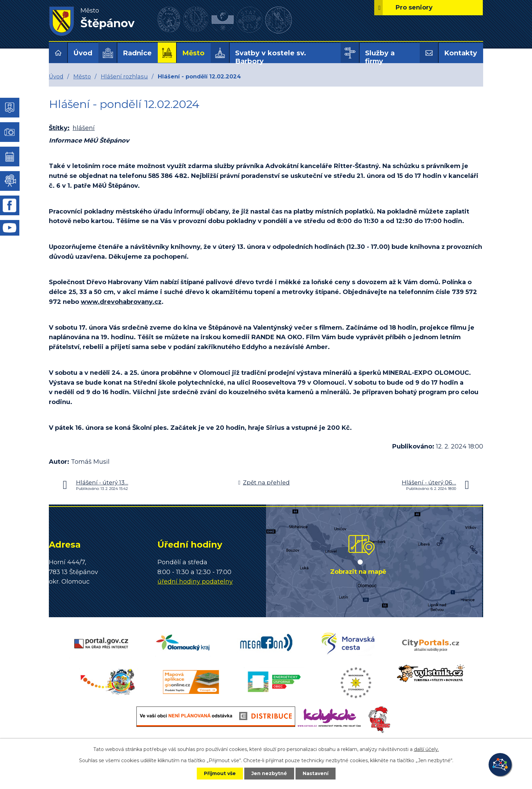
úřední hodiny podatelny (195, 582)
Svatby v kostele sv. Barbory (271, 57)
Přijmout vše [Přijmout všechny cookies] (220, 773)
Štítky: (59, 128)
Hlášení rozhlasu (124, 76)
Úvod (83, 53)
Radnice (137, 53)
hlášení (84, 128)
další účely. (426, 749)
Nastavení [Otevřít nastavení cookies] (316, 773)
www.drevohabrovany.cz (121, 302)
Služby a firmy (380, 57)
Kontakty (461, 53)
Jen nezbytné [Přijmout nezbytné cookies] (269, 773)
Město (193, 53)
